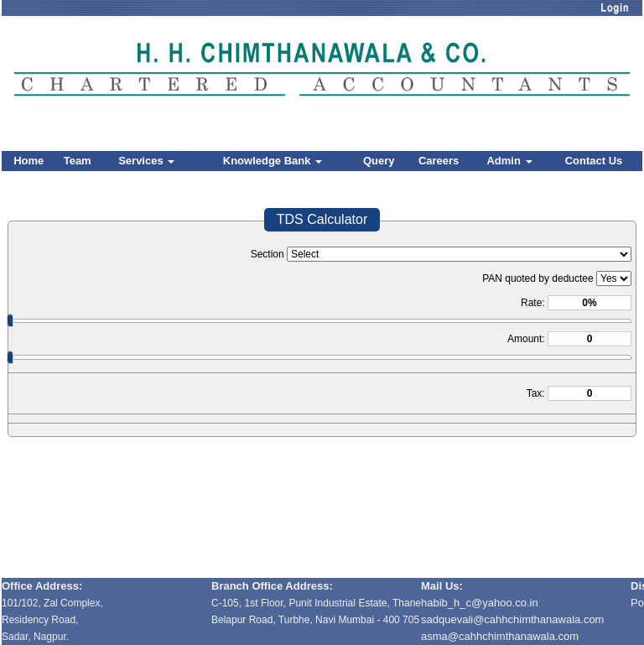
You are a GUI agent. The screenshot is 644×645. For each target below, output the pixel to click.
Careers (439, 161)
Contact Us (594, 161)
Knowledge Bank (273, 161)
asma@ (500, 636)
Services (146, 161)
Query (379, 161)
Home (29, 161)
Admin (509, 161)
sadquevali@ (452, 619)
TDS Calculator (322, 219)
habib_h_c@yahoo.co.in (480, 603)
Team (78, 161)
